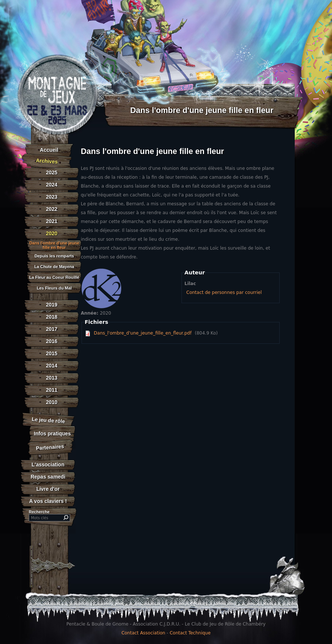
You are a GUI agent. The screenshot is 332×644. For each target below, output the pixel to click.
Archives (47, 161)
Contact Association (143, 633)
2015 (51, 353)
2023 (51, 197)
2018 (51, 317)
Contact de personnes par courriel (224, 292)
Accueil (49, 150)
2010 (51, 402)
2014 (51, 366)
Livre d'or (48, 489)
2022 (51, 209)
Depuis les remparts (54, 256)
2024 (51, 185)
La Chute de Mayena (54, 267)
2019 (51, 305)
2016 (51, 341)
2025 (51, 172)
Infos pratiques (52, 434)
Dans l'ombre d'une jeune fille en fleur (54, 245)
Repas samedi (48, 477)
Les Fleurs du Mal (54, 288)
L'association (48, 465)
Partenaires (50, 447)
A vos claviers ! (48, 501)
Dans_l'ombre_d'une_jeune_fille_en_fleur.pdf (143, 333)
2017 (51, 329)
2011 (51, 390)
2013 (51, 378)
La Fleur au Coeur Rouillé (54, 278)
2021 (51, 221)
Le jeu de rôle (48, 420)
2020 (51, 233)
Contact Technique (190, 633)
